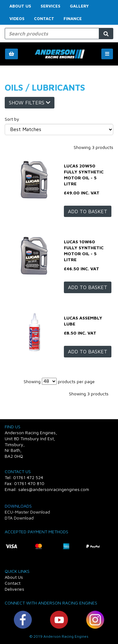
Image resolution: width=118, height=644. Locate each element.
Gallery (79, 6)
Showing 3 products (93, 147)
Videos (17, 18)
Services (51, 6)
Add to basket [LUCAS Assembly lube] (88, 351)
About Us (20, 6)
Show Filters (30, 103)
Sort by (12, 119)
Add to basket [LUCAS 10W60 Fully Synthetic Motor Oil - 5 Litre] (88, 287)
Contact (44, 18)
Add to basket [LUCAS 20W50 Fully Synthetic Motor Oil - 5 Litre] (88, 211)
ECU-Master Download (27, 512)
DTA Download (19, 518)
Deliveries (14, 589)
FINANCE (73, 18)
